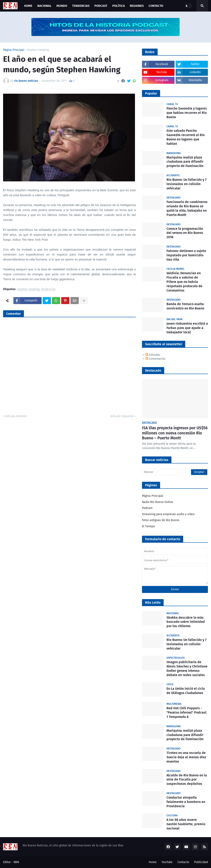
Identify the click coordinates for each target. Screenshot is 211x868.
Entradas (153, 355)
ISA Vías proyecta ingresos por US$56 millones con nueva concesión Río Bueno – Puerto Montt (175, 433)
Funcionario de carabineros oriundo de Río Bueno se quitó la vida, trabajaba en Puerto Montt (187, 208)
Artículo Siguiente (122, 416)
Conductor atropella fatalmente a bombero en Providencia (186, 802)
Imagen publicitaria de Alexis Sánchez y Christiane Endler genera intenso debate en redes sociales (187, 668)
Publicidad (201, 862)
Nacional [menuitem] (44, 6)
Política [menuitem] (119, 6)
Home (153, 862)
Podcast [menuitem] (101, 6)
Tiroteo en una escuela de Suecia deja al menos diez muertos (186, 757)
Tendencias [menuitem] (81, 6)
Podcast (147, 508)
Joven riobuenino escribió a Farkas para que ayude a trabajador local (187, 328)
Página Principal (14, 50)
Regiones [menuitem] (137, 6)
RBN (16, 862)
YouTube (167, 862)
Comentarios (155, 359)
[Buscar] (175, 472)
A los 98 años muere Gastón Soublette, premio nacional (186, 824)
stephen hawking (38, 50)
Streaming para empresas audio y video (168, 514)
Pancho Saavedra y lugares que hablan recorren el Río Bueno (187, 113)
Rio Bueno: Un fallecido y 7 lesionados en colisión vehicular (186, 184)
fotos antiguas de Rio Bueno (161, 520)
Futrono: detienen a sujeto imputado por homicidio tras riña (186, 255)
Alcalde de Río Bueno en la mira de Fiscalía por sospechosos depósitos (187, 780)
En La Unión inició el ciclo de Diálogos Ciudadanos (186, 691)
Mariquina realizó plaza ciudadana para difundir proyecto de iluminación (185, 162)
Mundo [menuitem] (62, 6)
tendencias (48, 289)
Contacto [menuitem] (156, 6)
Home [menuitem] (28, 6)
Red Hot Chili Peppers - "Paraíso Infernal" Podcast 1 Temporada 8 (186, 712)
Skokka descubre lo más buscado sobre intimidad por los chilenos (186, 622)
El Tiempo (148, 526)
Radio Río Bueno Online (158, 502)
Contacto (183, 862)
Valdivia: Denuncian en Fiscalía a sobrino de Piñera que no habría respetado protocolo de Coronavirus (184, 282)
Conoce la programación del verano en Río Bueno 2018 (185, 233)
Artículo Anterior (16, 416)
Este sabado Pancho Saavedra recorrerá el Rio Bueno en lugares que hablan (186, 137)
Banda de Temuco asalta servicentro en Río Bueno (185, 306)
